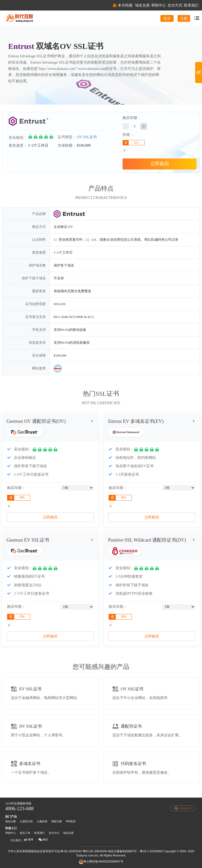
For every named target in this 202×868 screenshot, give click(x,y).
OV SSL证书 (87, 137)
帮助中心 (11, 833)
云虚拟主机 (26, 821)
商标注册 (57, 821)
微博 (28, 840)
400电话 (71, 821)
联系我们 (39, 833)
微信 (43, 840)
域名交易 (68, 833)
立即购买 (160, 164)
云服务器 (42, 821)
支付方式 (54, 833)
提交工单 (25, 833)
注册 (184, 18)
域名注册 (11, 821)
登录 (167, 18)
